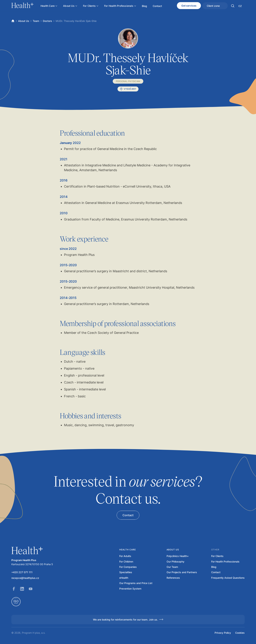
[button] (233, 6)
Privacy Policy (223, 633)
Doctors (47, 21)
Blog (214, 567)
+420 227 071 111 (22, 572)
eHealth (124, 578)
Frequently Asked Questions (228, 578)
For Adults (125, 556)
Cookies (240, 633)
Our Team (172, 567)
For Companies (128, 567)
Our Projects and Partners (182, 572)
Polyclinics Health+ (178, 556)
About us (173, 550)
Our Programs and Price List (136, 583)
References (173, 578)
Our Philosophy (175, 562)
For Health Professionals (225, 562)
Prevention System (130, 589)
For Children (126, 562)
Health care (128, 550)
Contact (216, 572)
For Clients (217, 556)
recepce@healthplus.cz (25, 578)
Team (36, 21)
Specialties (126, 572)
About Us (24, 21)
